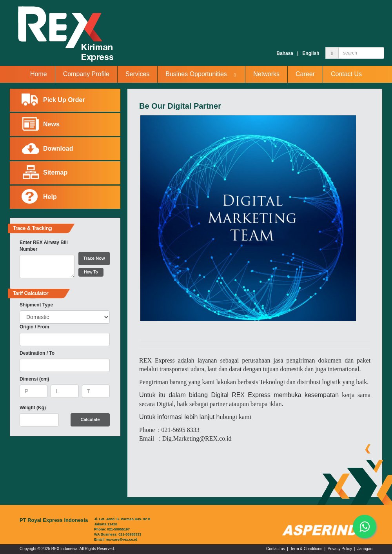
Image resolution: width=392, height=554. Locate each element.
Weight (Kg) (33, 408)
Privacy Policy (340, 549)
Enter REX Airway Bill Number (44, 246)
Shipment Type (36, 305)
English (311, 53)
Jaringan (365, 549)
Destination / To (37, 353)
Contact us (276, 549)
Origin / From (34, 327)
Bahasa (285, 53)
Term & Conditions (306, 549)
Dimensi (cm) (34, 379)
